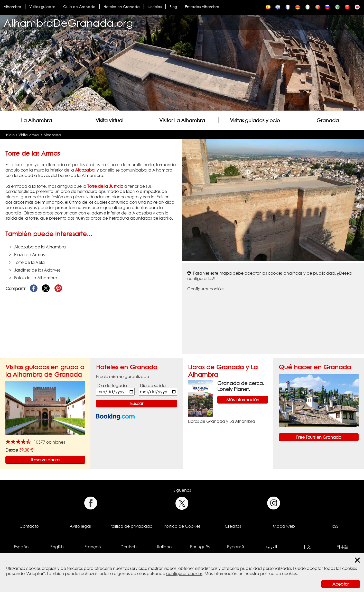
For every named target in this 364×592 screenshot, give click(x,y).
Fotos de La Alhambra (36, 278)
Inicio (10, 135)
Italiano (164, 547)
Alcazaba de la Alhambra (40, 247)
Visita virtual (109, 120)
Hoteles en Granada (122, 7)
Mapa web (284, 526)
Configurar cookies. (206, 289)
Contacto (29, 526)
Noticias (155, 7)
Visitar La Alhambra (182, 120)
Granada (328, 120)
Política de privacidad (131, 526)
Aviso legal (80, 526)
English (57, 547)
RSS (335, 526)
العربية (271, 547)
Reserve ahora (45, 460)
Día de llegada (112, 385)
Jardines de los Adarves (37, 270)
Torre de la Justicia (105, 186)
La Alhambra (36, 120)
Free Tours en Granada (319, 437)
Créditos (233, 526)
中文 (307, 547)
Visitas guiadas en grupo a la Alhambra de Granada (45, 371)
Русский (236, 547)
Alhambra (12, 7)
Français (93, 547)
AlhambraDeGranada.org (68, 23)
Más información (243, 400)
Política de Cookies (182, 526)
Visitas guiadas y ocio (255, 120)
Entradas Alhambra (202, 7)
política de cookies (278, 573)
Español (22, 547)
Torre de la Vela (29, 262)
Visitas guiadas (42, 7)
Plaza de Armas (29, 255)
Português (200, 547)
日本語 (342, 547)
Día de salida (153, 385)
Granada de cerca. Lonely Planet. (241, 386)
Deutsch (129, 547)
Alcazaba (52, 135)
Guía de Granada (79, 7)
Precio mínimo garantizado (123, 376)
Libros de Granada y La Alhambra (222, 421)
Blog (173, 7)
